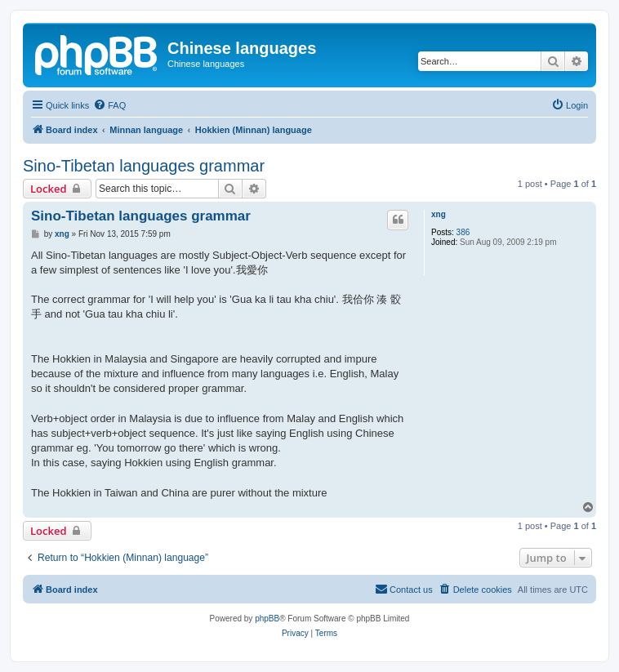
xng (439, 214)
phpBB (267, 619)
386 (463, 232)
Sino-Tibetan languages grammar (144, 166)
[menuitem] (109, 105)
